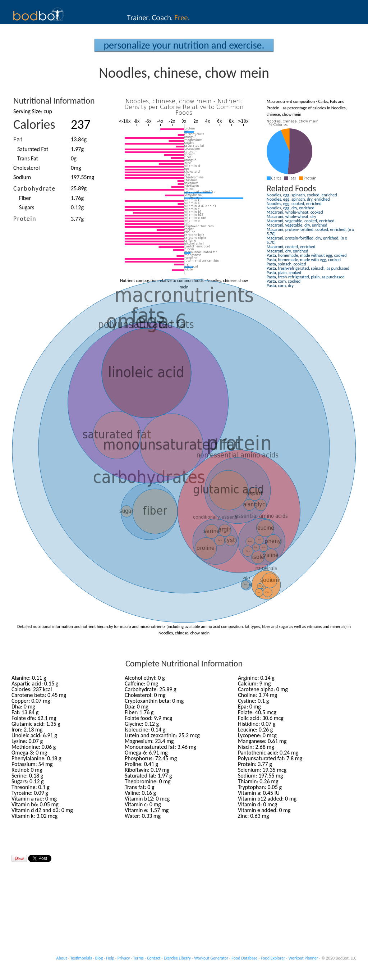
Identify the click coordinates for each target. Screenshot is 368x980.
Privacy (124, 958)
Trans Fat (28, 158)
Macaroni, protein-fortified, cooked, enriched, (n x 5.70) (310, 232)
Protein (25, 219)
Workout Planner (303, 958)
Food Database (244, 958)
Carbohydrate (34, 188)
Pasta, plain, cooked (284, 273)
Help (110, 958)
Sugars (27, 207)
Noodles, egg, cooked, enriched (294, 204)
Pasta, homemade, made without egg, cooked (307, 255)
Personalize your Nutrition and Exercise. (184, 45)
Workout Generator (211, 958)
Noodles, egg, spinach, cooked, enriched (302, 195)
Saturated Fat (33, 149)
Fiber (25, 198)
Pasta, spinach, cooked (286, 264)
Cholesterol (27, 168)
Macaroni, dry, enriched (287, 251)
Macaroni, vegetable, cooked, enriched (300, 221)
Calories (34, 124)
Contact (154, 958)
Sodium (22, 177)
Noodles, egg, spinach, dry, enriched (298, 199)
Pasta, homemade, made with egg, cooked (304, 260)
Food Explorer (273, 958)
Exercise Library (177, 958)
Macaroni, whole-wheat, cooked (295, 212)
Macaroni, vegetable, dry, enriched (297, 225)
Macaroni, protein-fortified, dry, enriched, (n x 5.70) (307, 240)
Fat (18, 139)
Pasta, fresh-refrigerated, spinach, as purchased (308, 268)
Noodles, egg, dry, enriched (291, 208)
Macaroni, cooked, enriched (291, 247)
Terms (139, 958)
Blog (99, 958)
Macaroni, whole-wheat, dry (291, 216)
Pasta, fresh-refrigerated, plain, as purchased (306, 277)
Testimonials (81, 958)
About (62, 958)
